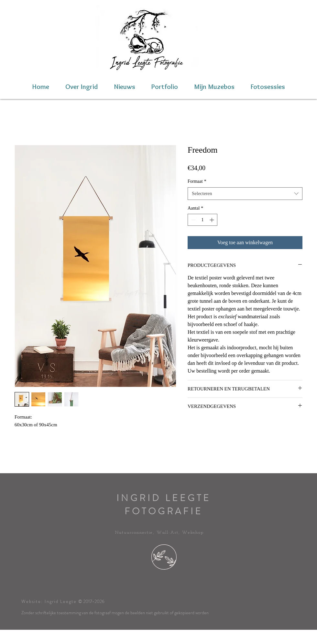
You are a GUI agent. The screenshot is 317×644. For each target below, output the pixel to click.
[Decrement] (193, 220)
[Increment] (212, 220)
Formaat (197, 181)
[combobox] (245, 194)
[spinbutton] (202, 220)
